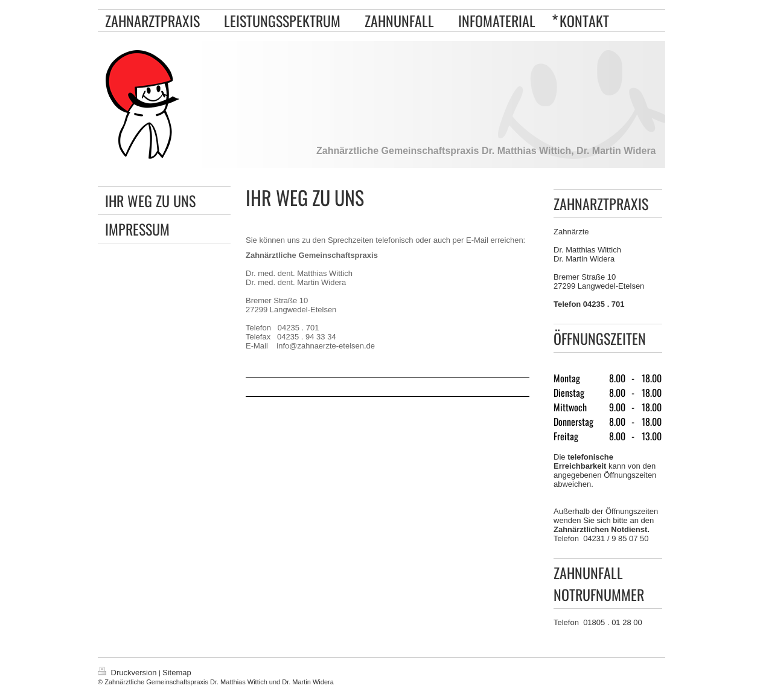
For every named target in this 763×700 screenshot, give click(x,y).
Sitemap (177, 673)
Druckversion (128, 673)
